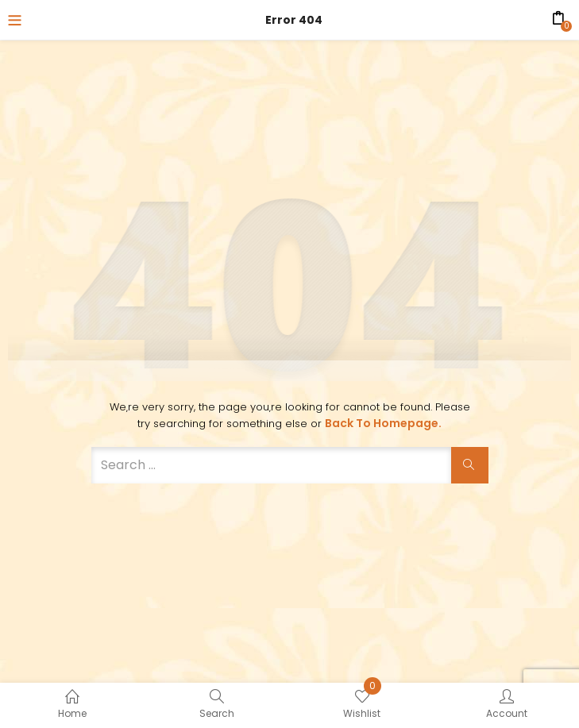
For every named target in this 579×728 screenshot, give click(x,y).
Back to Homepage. (383, 423)
